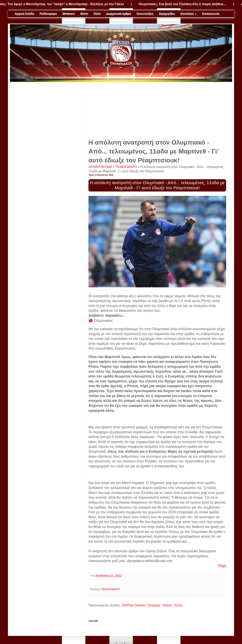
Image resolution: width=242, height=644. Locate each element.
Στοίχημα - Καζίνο (160, 605)
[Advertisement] (157, 112)
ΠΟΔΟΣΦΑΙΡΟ (127, 167)
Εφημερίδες (167, 14)
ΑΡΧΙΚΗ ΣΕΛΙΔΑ (101, 167)
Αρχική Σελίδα (24, 14)
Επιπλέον (189, 14)
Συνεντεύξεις (145, 14)
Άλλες (179, 605)
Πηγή (222, 566)
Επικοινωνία (211, 14)
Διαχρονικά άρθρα (119, 14)
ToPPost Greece (133, 605)
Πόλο (97, 14)
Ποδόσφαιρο (48, 14)
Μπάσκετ (69, 14)
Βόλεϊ (84, 14)
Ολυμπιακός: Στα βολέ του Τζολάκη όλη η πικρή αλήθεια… (185, 4)
